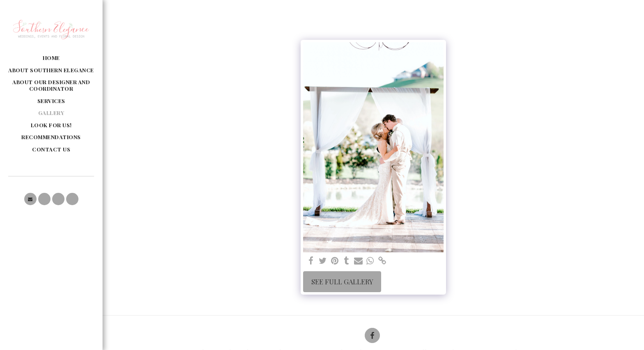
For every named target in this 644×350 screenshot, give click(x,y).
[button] (30, 199)
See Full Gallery (342, 281)
